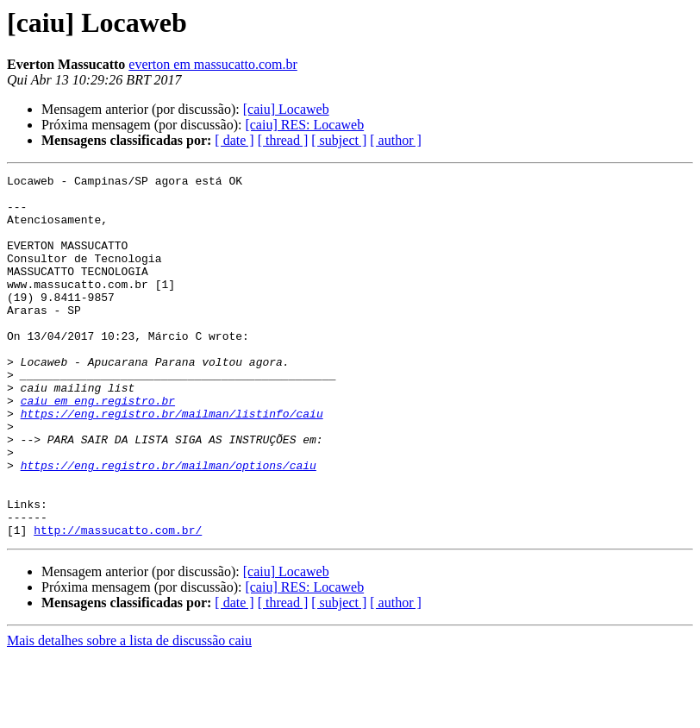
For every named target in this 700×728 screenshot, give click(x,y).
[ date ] (234, 140)
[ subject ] (339, 140)
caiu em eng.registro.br (98, 447)
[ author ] (396, 140)
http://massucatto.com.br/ (118, 602)
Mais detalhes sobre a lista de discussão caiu (129, 713)
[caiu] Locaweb (286, 109)
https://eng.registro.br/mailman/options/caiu (169, 524)
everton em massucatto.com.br (213, 64)
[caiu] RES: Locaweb (304, 125)
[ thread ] (283, 140)
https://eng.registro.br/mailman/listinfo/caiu (172, 462)
